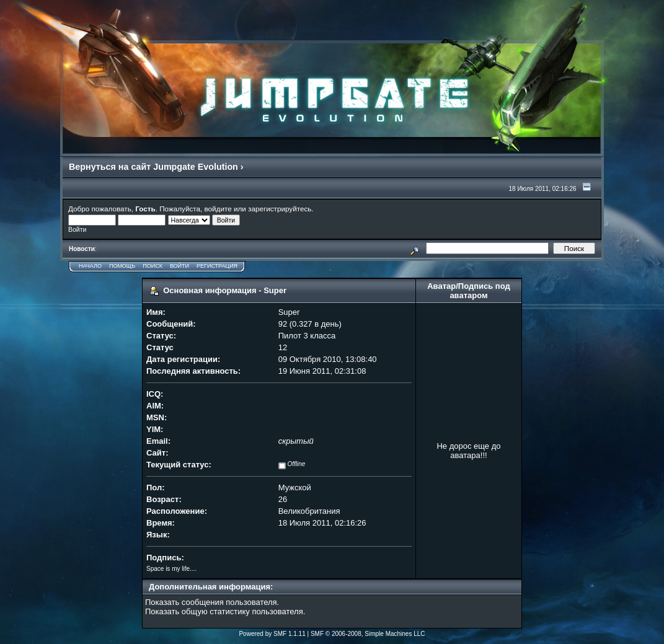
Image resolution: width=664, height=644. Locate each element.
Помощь (122, 266)
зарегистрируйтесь (280, 209)
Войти (179, 266)
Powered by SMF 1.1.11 (272, 634)
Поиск (153, 266)
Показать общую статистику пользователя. (225, 611)
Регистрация (217, 266)
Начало (90, 266)
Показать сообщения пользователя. (212, 602)
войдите (218, 209)
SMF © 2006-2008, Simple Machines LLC (368, 634)
